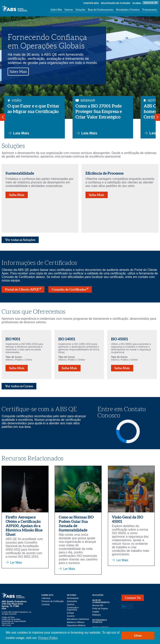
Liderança (46, 598)
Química (71, 604)
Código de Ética (8, 617)
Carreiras (46, 604)
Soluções (80, 10)
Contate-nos (91, 3)
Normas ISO (98, 605)
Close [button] (138, 636)
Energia (70, 613)
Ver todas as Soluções (20, 240)
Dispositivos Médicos (76, 625)
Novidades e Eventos (128, 10)
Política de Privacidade (11, 619)
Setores (69, 10)
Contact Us (133, 598)
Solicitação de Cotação (116, 3)
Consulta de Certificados (69, 289)
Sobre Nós (56, 10)
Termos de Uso (8, 623)
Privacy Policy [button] (48, 638)
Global (137, 3)
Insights (96, 612)
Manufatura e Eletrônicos (78, 619)
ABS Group (6, 625)
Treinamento (150, 10)
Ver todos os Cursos (19, 386)
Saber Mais (18, 72)
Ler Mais (16, 562)
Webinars (97, 615)
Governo (71, 616)
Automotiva (72, 601)
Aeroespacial (73, 598)
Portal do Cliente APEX (22, 289)
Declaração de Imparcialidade (14, 621)
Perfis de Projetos (100, 609)
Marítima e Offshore (76, 622)
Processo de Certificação (52, 601)
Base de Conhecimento (101, 10)
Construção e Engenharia (73, 609)
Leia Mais (18, 133)
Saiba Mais (17, 195)
